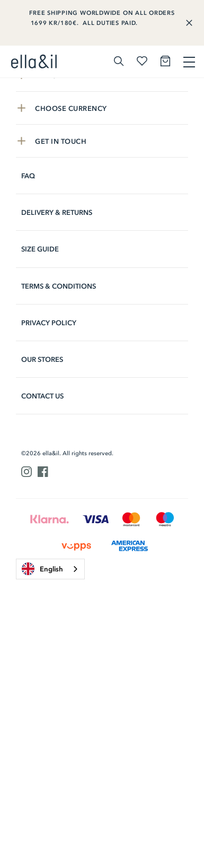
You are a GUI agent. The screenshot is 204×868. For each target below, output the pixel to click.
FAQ (28, 176)
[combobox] (50, 569)
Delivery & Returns (57, 212)
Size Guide (40, 249)
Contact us (42, 396)
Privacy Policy (49, 323)
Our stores (42, 359)
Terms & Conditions (59, 286)
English (42, 569)
